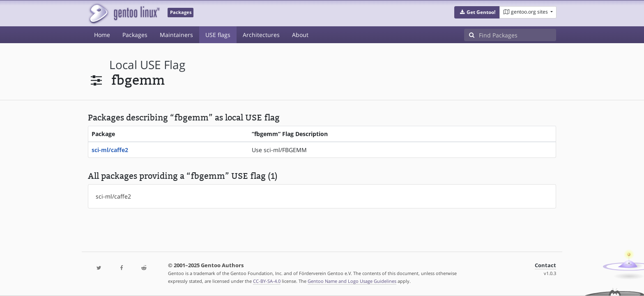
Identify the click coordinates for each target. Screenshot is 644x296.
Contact (545, 265)
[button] (477, 12)
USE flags (218, 35)
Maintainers (176, 35)
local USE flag (147, 65)
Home (102, 35)
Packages (135, 35)
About (300, 35)
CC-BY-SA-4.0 (267, 281)
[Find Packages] (517, 35)
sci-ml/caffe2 (110, 150)
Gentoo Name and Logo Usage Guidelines (352, 281)
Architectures (261, 35)
